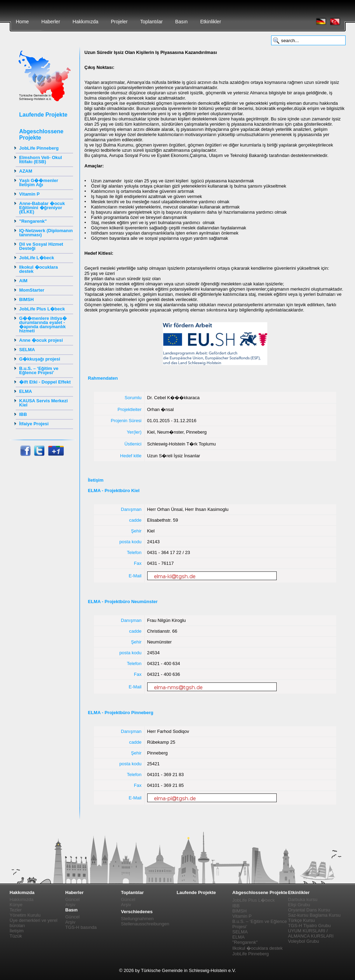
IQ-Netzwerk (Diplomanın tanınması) (46, 233)
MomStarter (32, 290)
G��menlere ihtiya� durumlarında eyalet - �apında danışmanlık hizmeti (43, 325)
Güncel (73, 899)
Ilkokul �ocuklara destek (38, 269)
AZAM (26, 171)
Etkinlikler (211, 22)
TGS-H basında (81, 927)
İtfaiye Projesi (34, 424)
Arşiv (70, 905)
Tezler (16, 910)
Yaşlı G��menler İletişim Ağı (39, 183)
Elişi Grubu (299, 905)
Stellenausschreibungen (145, 924)
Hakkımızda (86, 22)
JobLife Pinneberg (39, 148)
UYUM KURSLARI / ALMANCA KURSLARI (311, 933)
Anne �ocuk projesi (41, 340)
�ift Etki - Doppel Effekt (45, 382)
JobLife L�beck (37, 258)
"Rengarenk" (33, 221)
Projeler (119, 22)
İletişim (17, 931)
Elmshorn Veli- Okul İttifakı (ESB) (41, 160)
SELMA (27, 350)
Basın (181, 22)
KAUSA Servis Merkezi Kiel (44, 403)
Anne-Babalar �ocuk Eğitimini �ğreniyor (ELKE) (42, 208)
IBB (23, 414)
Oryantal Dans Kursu (309, 910)
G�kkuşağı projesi (40, 359)
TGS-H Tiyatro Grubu (310, 926)
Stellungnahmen (137, 919)
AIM (23, 281)
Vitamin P (29, 194)
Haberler (51, 22)
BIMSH (26, 299)
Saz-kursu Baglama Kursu (314, 915)
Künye (16, 905)
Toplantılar (152, 22)
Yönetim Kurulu (25, 915)
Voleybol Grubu (304, 941)
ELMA (26, 391)
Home (22, 22)
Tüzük (16, 936)
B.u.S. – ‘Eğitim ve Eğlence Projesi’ (39, 370)
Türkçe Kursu (302, 920)
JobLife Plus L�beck (42, 309)
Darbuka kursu (303, 899)
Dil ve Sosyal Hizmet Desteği (41, 246)
